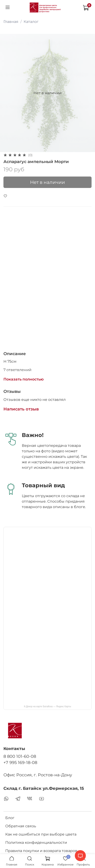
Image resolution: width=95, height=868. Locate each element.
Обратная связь (21, 826)
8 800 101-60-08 (20, 756)
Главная (11, 22)
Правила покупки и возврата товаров (41, 851)
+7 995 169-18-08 (20, 762)
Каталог (31, 22)
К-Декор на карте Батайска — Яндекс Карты (47, 706)
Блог (10, 818)
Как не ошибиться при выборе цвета (41, 834)
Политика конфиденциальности (36, 843)
